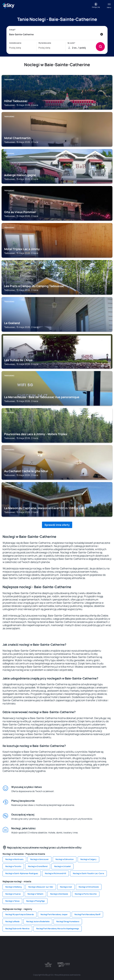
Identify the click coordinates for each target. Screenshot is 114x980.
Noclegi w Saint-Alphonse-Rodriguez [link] (22, 873)
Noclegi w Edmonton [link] (65, 859)
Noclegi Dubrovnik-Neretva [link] (17, 928)
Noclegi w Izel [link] (66, 887)
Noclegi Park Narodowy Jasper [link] (54, 914)
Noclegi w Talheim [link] (35, 894)
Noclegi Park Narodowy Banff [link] (87, 914)
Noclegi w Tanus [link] (12, 901)
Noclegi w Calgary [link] (88, 859)
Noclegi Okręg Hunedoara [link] (68, 921)
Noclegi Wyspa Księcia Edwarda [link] (20, 914)
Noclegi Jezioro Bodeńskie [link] (38, 921)
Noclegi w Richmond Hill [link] (55, 873)
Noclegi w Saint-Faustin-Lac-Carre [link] (88, 873)
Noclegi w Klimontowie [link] (89, 887)
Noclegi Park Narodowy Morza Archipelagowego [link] (58, 928)
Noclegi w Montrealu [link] (14, 859)
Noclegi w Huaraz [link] (13, 894)
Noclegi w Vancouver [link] (39, 859)
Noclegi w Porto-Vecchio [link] (86, 894)
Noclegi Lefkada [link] (12, 921)
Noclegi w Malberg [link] (13, 887)
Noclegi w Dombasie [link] (59, 894)
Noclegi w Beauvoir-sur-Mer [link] (41, 887)
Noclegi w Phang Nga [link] (35, 901)
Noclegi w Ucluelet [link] (62, 866)
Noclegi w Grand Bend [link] (38, 866)
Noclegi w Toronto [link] (13, 866)
